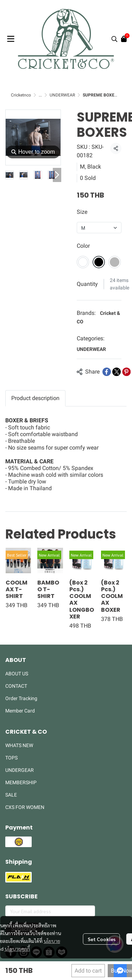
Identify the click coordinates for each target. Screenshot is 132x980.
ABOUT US (17, 674)
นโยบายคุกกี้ (17, 949)
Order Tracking (21, 698)
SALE (11, 795)
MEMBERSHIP (21, 782)
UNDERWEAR (62, 95)
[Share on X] (117, 372)
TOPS (11, 758)
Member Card (20, 711)
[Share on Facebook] (107, 372)
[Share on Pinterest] (126, 372)
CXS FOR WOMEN (25, 807)
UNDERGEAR (20, 770)
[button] (114, 39)
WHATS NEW (19, 745)
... (40, 95)
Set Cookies (102, 939)
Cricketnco (21, 95)
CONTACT (16, 686)
